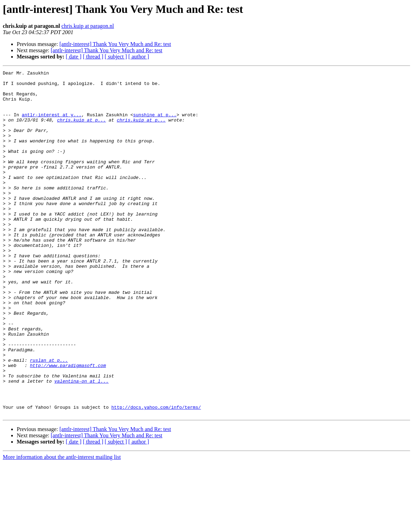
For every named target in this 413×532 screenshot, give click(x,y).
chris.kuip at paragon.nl (88, 26)
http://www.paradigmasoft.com (68, 425)
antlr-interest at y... (52, 124)
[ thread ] (93, 57)
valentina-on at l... (81, 444)
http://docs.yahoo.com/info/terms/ (156, 475)
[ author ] (139, 57)
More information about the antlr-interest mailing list (62, 526)
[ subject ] (116, 57)
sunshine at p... (155, 124)
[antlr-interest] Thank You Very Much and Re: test (115, 44)
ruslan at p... (49, 418)
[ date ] (74, 57)
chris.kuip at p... (81, 130)
